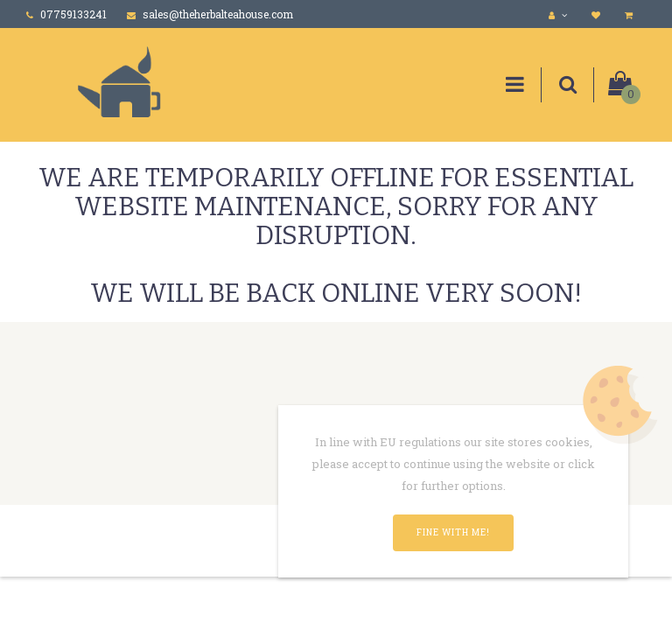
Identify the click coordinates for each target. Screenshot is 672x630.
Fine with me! (453, 532)
